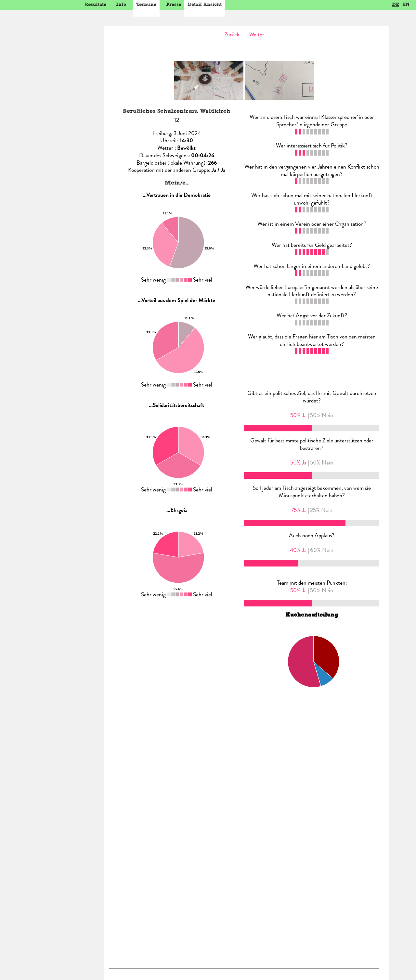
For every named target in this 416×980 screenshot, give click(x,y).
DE (396, 4)
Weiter (257, 34)
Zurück (232, 34)
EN (406, 4)
